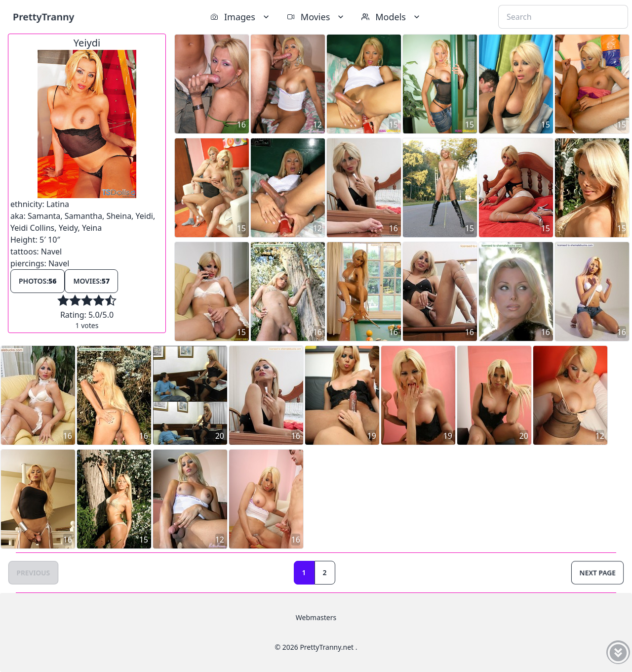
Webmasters (316, 617)
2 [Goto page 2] (325, 572)
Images (241, 17)
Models (392, 17)
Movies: (91, 281)
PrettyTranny (43, 17)
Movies (316, 17)
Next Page (597, 572)
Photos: (38, 281)
